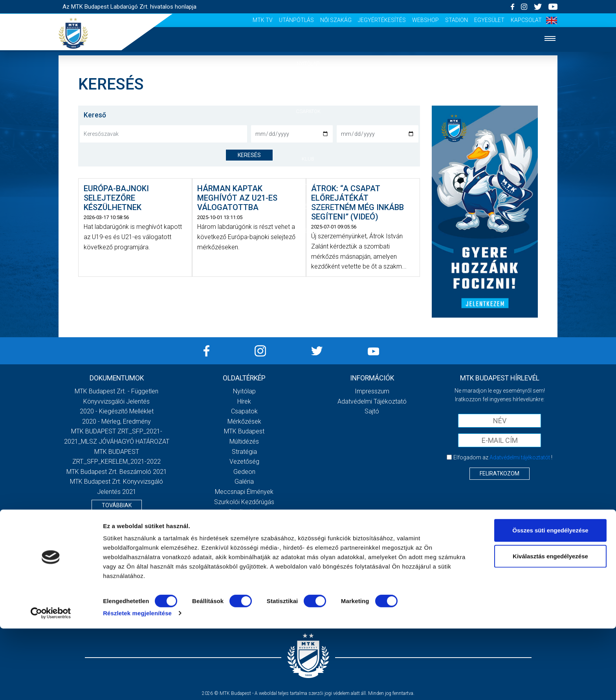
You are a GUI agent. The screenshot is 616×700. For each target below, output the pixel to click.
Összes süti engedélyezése (550, 602)
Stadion (456, 20)
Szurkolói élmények (308, 207)
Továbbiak (117, 505)
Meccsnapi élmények (244, 492)
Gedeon (244, 472)
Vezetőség (244, 461)
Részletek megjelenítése (137, 684)
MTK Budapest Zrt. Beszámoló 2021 (117, 472)
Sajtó (244, 522)
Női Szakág (336, 20)
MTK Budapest (244, 431)
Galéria (308, 183)
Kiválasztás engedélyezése (550, 628)
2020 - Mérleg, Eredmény (116, 421)
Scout (244, 532)
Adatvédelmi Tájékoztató (372, 401)
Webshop (425, 20)
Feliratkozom (500, 473)
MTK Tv (263, 20)
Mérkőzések (308, 135)
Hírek (308, 87)
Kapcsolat (526, 20)
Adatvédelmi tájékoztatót (520, 457)
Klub (308, 159)
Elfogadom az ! (503, 457)
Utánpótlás (296, 20)
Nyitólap (308, 63)
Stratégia (244, 452)
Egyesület (489, 20)
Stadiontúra (244, 512)
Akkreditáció (308, 231)
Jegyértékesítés (382, 20)
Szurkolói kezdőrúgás (244, 502)
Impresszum (372, 391)
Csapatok (308, 111)
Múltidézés (244, 441)
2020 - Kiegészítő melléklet (117, 411)
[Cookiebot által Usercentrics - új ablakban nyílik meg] (51, 685)
